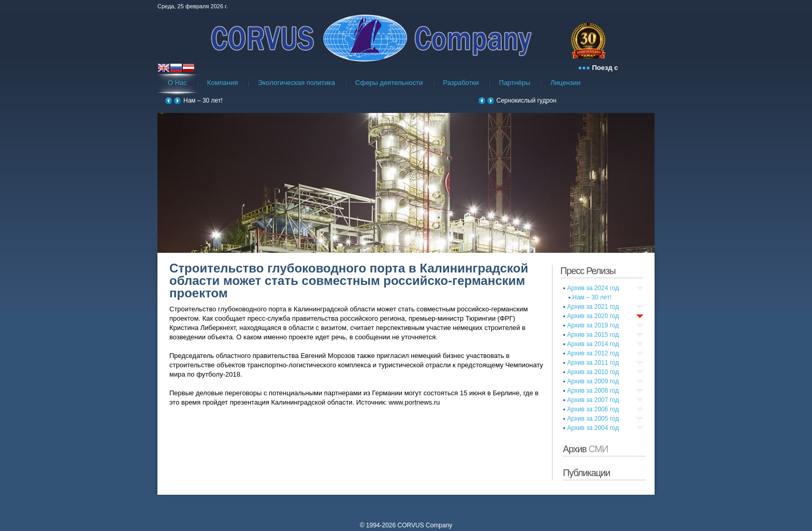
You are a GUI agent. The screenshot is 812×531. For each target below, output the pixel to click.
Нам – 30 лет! (203, 101)
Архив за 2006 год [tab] (593, 409)
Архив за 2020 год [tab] (593, 316)
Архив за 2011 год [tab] (593, 363)
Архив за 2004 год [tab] (593, 428)
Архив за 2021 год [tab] (593, 307)
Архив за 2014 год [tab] (593, 344)
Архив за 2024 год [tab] (593, 288)
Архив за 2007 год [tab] (593, 400)
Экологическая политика (296, 83)
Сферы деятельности (389, 83)
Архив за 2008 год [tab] (593, 391)
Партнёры (515, 83)
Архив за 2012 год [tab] (593, 353)
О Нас (177, 83)
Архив (585, 449)
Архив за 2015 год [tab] (593, 335)
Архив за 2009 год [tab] (593, 381)
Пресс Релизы (588, 271)
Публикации (586, 473)
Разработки (461, 83)
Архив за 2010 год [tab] (593, 372)
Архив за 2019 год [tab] (593, 325)
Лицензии (565, 83)
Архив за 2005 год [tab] (593, 419)
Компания (223, 83)
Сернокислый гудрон (527, 101)
